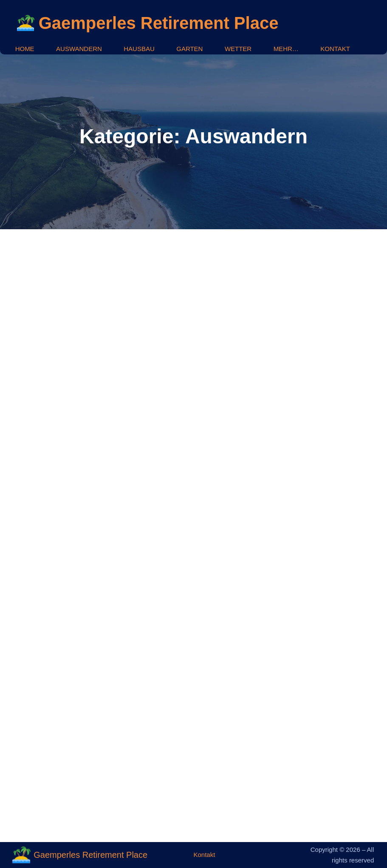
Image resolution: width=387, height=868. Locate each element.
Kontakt (204, 855)
